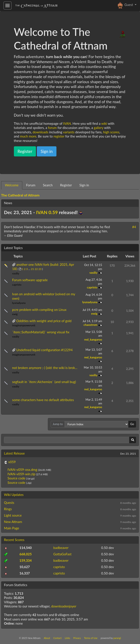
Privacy (77, 638)
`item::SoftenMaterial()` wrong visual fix (41, 332)
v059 (12, 462)
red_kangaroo (93, 339)
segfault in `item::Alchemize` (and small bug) (44, 382)
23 (40, 269)
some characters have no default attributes (43, 400)
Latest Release (14, 453)
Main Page (12, 528)
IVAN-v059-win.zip (22, 474)
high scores (111, 132)
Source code (16, 478)
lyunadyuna (19, 303)
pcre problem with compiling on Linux (39, 310)
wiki (104, 123)
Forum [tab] (31, 185)
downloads (40, 132)
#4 (134, 227)
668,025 (26, 554)
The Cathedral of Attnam (20, 195)
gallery (99, 128)
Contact (57, 638)
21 (32, 269)
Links (67, 638)
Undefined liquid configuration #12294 (45, 350)
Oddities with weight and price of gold (44, 321)
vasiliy (16, 273)
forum (52, 128)
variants (69, 132)
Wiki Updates (14, 495)
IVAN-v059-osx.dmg (23, 470)
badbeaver (61, 548)
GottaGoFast (63, 554)
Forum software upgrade (30, 280)
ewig (15, 314)
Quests (9, 503)
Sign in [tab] (84, 185)
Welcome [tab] (12, 185)
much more (28, 136)
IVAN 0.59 (47, 212)
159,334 (26, 560)
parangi (117, 638)
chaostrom (91, 325)
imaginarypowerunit (24, 325)
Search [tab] (48, 185)
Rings (8, 509)
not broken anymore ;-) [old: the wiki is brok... (45, 368)
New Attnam (13, 522)
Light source (13, 515)
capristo (17, 285)
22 (36, 269)
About (47, 638)
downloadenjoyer (64, 606)
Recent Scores (14, 540)
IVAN (67, 123)
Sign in (47, 151)
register (59, 136)
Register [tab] (66, 185)
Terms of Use (91, 638)
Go (132, 424)
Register (25, 151)
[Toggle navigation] (7, 6)
